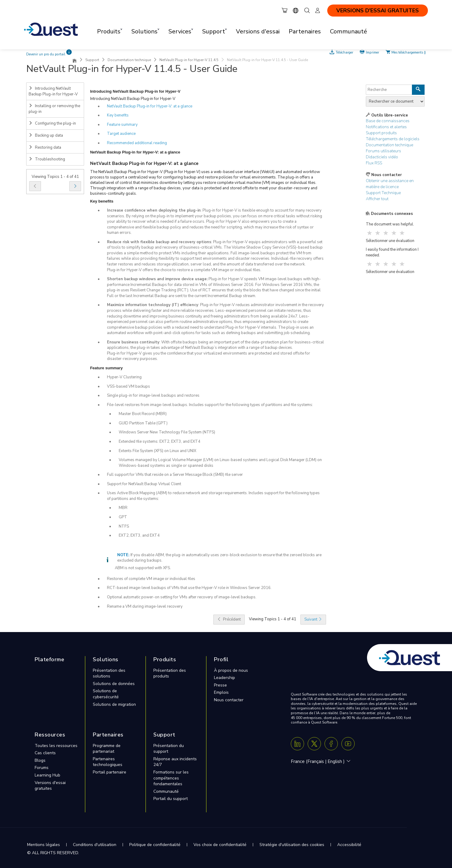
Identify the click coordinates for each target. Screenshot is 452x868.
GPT (123, 517)
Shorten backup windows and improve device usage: (157, 279)
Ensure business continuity (133, 342)
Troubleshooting (47, 159)
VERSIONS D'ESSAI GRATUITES (378, 11)
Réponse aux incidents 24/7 (175, 762)
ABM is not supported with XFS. (143, 568)
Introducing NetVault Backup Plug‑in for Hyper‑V (133, 99)
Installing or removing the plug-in (54, 109)
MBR (123, 508)
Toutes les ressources (56, 746)
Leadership (224, 678)
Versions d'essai (258, 31)
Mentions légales (44, 845)
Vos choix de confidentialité (220, 845)
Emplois (221, 692)
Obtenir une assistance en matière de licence (390, 184)
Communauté (348, 31)
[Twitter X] (314, 744)
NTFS (124, 526)
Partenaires (305, 31)
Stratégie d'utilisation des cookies (292, 845)
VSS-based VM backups (129, 386)
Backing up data (46, 135)
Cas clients (45, 753)
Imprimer (372, 52)
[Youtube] (348, 744)
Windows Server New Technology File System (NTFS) (167, 432)
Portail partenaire (110, 772)
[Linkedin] (297, 744)
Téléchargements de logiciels (393, 139)
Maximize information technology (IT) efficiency (153, 305)
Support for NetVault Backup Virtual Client (144, 484)
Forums (42, 768)
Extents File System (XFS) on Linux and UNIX (157, 451)
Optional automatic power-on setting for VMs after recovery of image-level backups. (182, 597)
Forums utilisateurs (383, 151)
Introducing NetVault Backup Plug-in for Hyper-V (53, 91)
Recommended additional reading (137, 143)
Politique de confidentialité (155, 845)
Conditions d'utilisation (95, 845)
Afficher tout (377, 199)
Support (92, 60)
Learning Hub (47, 775)
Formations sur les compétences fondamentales (171, 778)
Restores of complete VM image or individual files (151, 579)
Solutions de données (114, 684)
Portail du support (171, 799)
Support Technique (383, 193)
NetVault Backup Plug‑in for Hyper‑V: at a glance (150, 106)
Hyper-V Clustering (124, 377)
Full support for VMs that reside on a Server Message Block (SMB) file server (175, 475)
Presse (220, 685)
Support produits (381, 133)
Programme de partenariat (107, 749)
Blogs (40, 760)
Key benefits (118, 115)
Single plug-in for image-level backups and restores (153, 395)
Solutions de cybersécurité (106, 694)
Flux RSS (374, 163)
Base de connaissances (388, 121)
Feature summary (122, 125)
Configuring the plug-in (52, 123)
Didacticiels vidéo (382, 157)
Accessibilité (349, 845)
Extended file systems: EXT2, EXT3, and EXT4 (160, 442)
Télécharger (345, 52)
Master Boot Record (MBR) (143, 414)
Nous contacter (229, 700)
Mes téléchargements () (409, 52)
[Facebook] (331, 744)
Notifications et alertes (386, 127)
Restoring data (45, 147)
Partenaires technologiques (108, 762)
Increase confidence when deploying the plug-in (154, 210)
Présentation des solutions (109, 673)
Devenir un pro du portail (46, 54)
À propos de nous (231, 670)
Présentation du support (169, 749)
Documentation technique (129, 60)
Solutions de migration (114, 704)
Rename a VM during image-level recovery (145, 606)
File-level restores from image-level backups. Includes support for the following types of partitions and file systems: (210, 405)
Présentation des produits (170, 673)
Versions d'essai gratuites (50, 786)
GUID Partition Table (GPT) (143, 423)
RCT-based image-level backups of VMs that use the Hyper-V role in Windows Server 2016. (189, 588)
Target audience (121, 134)
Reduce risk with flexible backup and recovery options (159, 242)
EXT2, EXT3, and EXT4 (139, 535)
